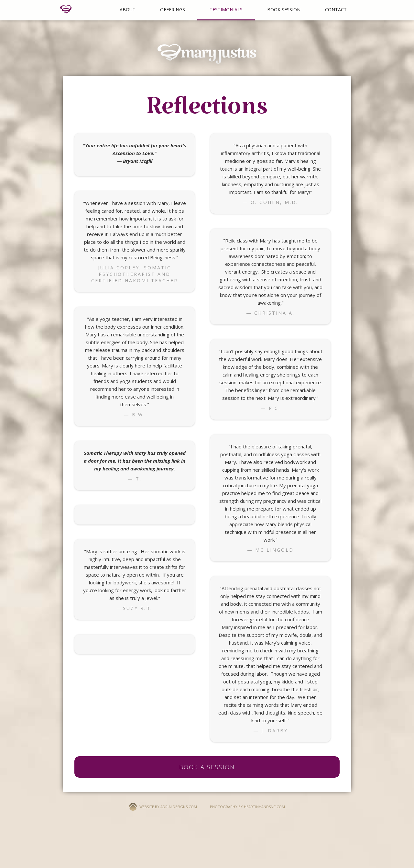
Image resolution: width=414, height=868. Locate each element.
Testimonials (226, 10)
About (128, 10)
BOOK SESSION (284, 10)
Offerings (173, 10)
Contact (336, 10)
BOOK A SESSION (207, 767)
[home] (66, 9)
